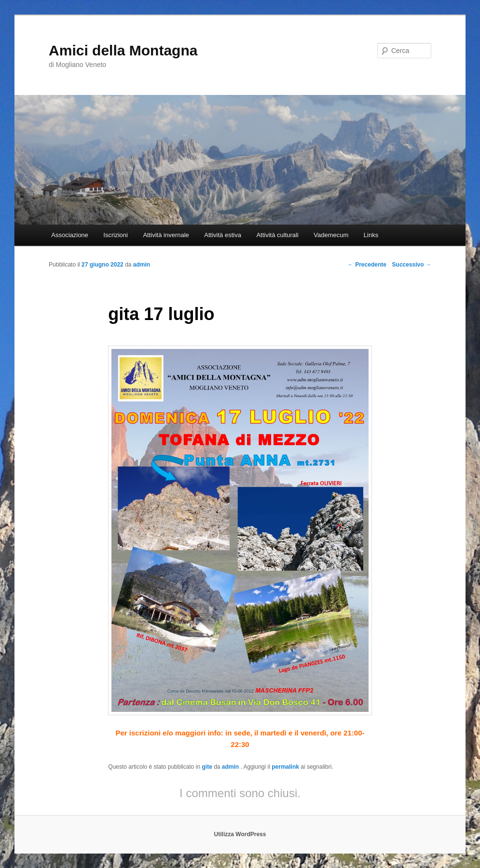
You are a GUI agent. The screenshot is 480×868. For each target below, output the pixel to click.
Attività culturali (277, 235)
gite (207, 767)
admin (231, 767)
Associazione (70, 235)
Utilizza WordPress (240, 834)
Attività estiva (223, 235)
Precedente (367, 265)
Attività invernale (166, 235)
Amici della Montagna (123, 50)
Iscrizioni (116, 235)
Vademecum (331, 235)
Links (371, 235)
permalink (285, 767)
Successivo (412, 265)
